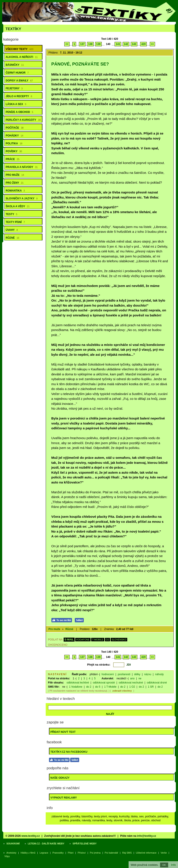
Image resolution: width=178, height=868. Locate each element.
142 (126, 44)
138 (90, 44)
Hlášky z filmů (28, 853)
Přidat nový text (63, 732)
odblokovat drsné (157, 683)
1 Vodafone (76, 687)
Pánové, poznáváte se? (80, 64)
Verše (164, 853)
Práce (13, 159)
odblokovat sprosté (104, 683)
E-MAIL (69, 640)
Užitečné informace (146, 853)
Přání (71, 853)
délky (137, 674)
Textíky (13, 29)
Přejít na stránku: (99, 665)
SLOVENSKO (119, 640)
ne (140, 678)
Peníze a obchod (19, 112)
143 (134, 44)
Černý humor (17, 73)
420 (143, 44)
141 (118, 44)
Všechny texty (19, 49)
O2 (107, 640)
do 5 (98, 687)
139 (98, 44)
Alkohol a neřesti (22, 57)
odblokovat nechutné (131, 683)
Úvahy (12, 230)
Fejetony (14, 88)
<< (67, 44)
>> (152, 44)
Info (173, 865)
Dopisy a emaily (19, 81)
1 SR (151, 687)
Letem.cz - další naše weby (46, 844)
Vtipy (7, 856)
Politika (14, 143)
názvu (148, 674)
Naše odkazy (60, 778)
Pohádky (14, 136)
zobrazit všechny (122, 691)
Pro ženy (15, 183)
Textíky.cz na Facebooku (69, 752)
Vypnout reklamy (64, 798)
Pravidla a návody (22, 167)
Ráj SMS (127, 853)
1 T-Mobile (110, 687)
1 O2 (132, 687)
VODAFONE (83, 640)
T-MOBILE (98, 640)
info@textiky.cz (147, 836)
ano (132, 678)
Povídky (14, 151)
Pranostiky (58, 853)
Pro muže (15, 175)
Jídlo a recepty (19, 96)
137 (82, 44)
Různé (12, 238)
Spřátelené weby (85, 844)
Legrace (44, 853)
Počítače (15, 128)
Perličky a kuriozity (23, 120)
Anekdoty (11, 853)
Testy (11, 214)
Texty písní (15, 222)
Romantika (15, 191)
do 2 (89, 687)
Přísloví (82, 853)
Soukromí (13, 844)
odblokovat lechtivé (78, 683)
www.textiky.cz (31, 836)
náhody (159, 674)
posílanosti (124, 674)
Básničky (15, 65)
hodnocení (108, 674)
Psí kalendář (111, 853)
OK (164, 865)
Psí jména (95, 853)
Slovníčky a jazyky (22, 198)
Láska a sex (16, 104)
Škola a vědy (18, 206)
